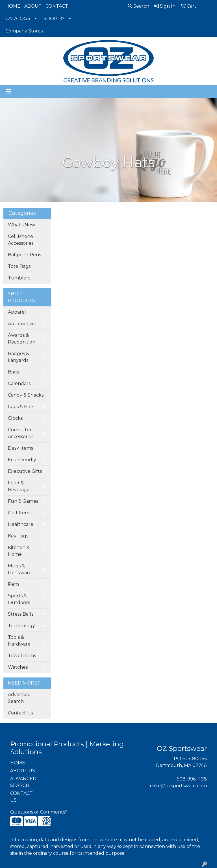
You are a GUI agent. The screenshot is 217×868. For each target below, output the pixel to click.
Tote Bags (19, 266)
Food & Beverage (19, 486)
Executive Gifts (25, 471)
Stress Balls (21, 614)
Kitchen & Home (19, 551)
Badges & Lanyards (19, 357)
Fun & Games (23, 501)
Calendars (19, 383)
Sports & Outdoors (19, 599)
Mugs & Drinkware (20, 569)
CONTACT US (21, 797)
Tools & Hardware (19, 641)
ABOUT (33, 6)
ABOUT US (23, 771)
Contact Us (20, 713)
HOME (13, 6)
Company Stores (24, 31)
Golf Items (20, 513)
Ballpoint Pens (24, 255)
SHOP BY (54, 18)
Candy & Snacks (26, 395)
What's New (21, 225)
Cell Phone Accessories (21, 240)
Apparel (17, 312)
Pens (14, 584)
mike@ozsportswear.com (178, 786)
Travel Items (22, 656)
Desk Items (20, 448)
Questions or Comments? (39, 812)
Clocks (15, 418)
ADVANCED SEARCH (23, 782)
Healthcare (21, 524)
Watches (18, 667)
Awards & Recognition (22, 339)
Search (138, 6)
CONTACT (57, 6)
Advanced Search (19, 698)
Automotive (21, 324)
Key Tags (18, 536)
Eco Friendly (22, 460)
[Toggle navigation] (9, 91)
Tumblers (19, 278)
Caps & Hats (21, 407)
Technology (21, 626)
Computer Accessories (21, 433)
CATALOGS (18, 18)
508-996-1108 (192, 779)
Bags (13, 372)
